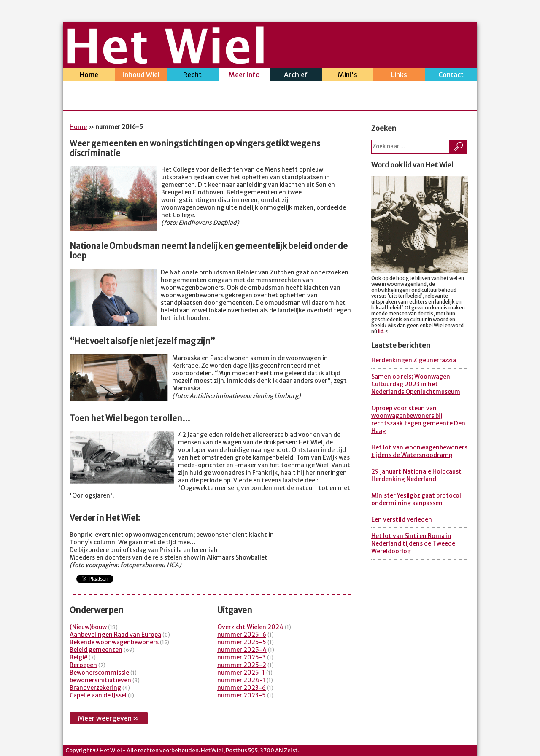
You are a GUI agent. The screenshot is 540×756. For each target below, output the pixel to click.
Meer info (244, 76)
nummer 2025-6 (242, 635)
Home (89, 76)
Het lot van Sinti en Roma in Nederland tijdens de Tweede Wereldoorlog (413, 543)
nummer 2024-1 (241, 680)
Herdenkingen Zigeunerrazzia (414, 360)
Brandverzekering (95, 688)
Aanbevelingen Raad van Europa (115, 635)
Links (399, 76)
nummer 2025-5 (242, 642)
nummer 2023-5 (242, 695)
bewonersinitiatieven (100, 680)
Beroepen (83, 665)
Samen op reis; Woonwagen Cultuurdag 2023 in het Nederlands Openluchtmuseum (416, 384)
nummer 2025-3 (242, 657)
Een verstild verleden (402, 519)
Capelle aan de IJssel (98, 695)
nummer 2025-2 (242, 665)
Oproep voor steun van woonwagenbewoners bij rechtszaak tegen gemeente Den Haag (418, 420)
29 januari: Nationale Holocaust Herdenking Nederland (416, 475)
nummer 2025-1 (241, 673)
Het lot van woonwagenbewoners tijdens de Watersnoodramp (419, 451)
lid (381, 331)
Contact (451, 76)
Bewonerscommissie (99, 673)
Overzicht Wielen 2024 (250, 627)
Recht (193, 76)
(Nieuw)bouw (88, 627)
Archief (296, 76)
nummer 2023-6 (242, 688)
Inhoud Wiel (141, 76)
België (78, 657)
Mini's (348, 76)
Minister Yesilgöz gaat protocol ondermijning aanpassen (416, 499)
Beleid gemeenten (96, 650)
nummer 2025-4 (242, 650)
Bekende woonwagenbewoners (114, 642)
